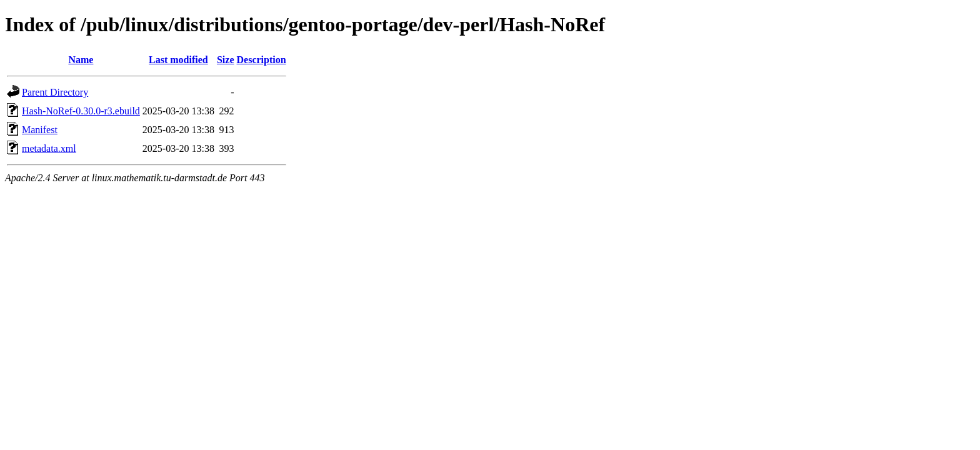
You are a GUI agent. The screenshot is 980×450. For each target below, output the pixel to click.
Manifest (40, 130)
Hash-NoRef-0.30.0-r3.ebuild (81, 111)
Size (226, 60)
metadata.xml (49, 148)
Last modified (178, 60)
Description (262, 60)
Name (81, 60)
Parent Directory (55, 92)
